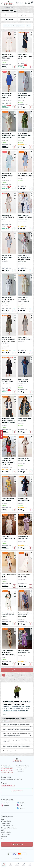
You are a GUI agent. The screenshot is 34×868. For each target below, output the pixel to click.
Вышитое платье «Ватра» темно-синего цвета (25, 56)
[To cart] (14, 67)
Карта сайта (4, 837)
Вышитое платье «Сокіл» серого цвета (25, 338)
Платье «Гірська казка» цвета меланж (8, 537)
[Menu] (2, 3)
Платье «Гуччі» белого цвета (9, 576)
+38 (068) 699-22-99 (7, 773)
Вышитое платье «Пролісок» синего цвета (8, 257)
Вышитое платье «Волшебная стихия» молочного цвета (8, 136)
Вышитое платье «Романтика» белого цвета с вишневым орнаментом (25, 258)
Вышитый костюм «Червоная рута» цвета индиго (24, 381)
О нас (2, 819)
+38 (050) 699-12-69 (7, 768)
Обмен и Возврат (6, 823)
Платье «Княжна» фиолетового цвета (24, 652)
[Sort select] (14, 26)
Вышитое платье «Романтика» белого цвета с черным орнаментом (8, 300)
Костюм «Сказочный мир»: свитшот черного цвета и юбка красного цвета (9, 462)
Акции (3, 839)
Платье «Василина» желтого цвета (8, 499)
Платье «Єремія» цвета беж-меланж (24, 460)
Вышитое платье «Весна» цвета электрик (7, 96)
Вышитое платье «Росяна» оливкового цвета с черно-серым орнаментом (9, 340)
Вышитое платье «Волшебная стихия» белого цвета (25, 96)
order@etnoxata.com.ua (8, 785)
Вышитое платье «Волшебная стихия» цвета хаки (25, 136)
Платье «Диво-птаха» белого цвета (25, 576)
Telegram (20, 803)
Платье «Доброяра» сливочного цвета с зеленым (8, 615)
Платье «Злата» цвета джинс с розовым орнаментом (25, 615)
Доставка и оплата (6, 821)
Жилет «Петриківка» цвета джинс (25, 420)
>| (24, 679)
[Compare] (15, 37)
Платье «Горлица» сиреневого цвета (24, 537)
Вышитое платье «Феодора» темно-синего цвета (8, 381)
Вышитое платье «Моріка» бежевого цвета (8, 217)
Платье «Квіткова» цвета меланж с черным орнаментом (8, 653)
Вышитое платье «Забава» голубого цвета (8, 176)
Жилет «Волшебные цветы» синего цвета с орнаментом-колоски (9, 421)
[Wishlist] (15, 35)
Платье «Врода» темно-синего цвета (24, 499)
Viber (19, 805)
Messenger (21, 808)
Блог (2, 830)
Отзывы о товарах (6, 832)
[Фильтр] (1, 435)
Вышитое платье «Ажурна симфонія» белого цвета (8, 56)
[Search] (29, 3)
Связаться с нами (6, 834)
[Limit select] (29, 26)
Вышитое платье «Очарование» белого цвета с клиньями (25, 217)
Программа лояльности (7, 826)
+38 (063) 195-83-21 (7, 770)
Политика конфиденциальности (9, 828)
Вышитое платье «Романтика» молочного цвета (23, 299)
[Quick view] (15, 32)
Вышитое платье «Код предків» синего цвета (25, 175)
